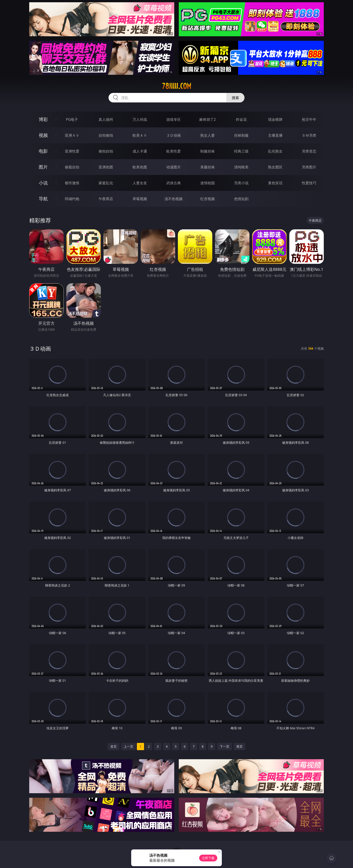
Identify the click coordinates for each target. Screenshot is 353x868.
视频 (43, 135)
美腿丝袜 (208, 167)
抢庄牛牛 (309, 119)
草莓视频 (140, 199)
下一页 (225, 746)
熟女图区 (275, 167)
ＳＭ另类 (309, 135)
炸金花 (241, 119)
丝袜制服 (241, 135)
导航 (43, 199)
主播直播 (275, 135)
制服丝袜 (208, 151)
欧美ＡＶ (140, 135)
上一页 (128, 746)
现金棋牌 (275, 119)
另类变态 (309, 151)
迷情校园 (208, 183)
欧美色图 (140, 167)
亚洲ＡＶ (72, 135)
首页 (114, 746)
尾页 (239, 746)
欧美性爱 (174, 151)
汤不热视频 (174, 199)
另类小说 (241, 183)
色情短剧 (241, 199)
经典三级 (241, 151)
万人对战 (140, 119)
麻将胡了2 (207, 119)
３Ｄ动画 (174, 135)
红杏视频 (208, 199)
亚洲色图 (106, 167)
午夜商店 (106, 199)
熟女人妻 (208, 135)
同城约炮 (72, 199)
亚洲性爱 (72, 151)
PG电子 (72, 119)
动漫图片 (174, 167)
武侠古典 (174, 183)
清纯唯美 (241, 167)
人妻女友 (140, 183)
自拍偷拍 (106, 135)
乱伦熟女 (275, 151)
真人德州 (106, 119)
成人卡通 (140, 151)
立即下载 (208, 858)
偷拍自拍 (106, 151)
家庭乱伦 (106, 183)
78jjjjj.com (177, 86)
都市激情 (72, 183)
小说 (43, 183)
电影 (43, 151)
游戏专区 (174, 119)
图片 (43, 167)
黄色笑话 (275, 183)
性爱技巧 (309, 183)
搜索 (235, 98)
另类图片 (309, 167)
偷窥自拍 (72, 167)
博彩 (43, 119)
